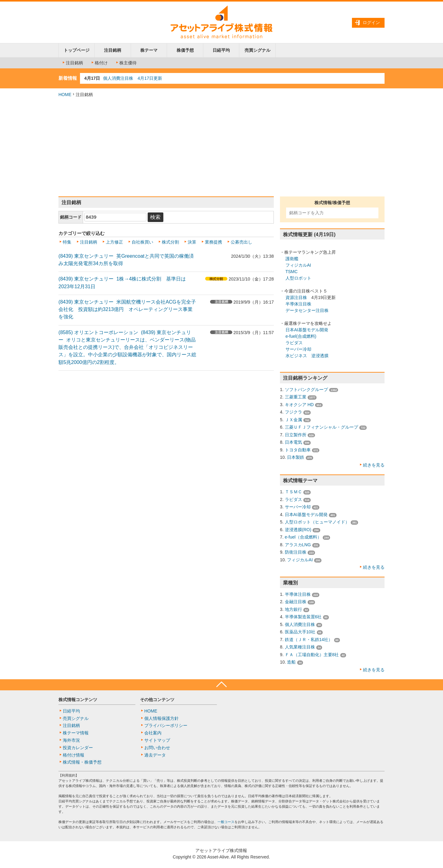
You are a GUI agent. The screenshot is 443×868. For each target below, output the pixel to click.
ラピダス (294, 343)
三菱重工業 (296, 397)
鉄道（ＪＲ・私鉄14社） (309, 640)
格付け (99, 63)
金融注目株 (296, 602)
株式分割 (170, 242)
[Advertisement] (221, 147)
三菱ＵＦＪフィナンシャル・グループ (321, 427)
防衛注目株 (296, 552)
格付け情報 (74, 755)
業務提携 (214, 242)
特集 (67, 242)
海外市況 (71, 740)
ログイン (371, 22)
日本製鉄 (296, 457)
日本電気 (293, 442)
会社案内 (153, 733)
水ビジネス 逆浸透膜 (307, 356)
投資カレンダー (78, 748)
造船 (291, 662)
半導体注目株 (298, 304)
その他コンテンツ (157, 700)
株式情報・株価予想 (82, 762)
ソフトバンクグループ (306, 390)
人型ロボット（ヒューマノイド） (317, 522)
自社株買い (142, 242)
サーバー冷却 (298, 349)
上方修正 (114, 242)
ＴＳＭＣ (293, 492)
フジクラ (293, 412)
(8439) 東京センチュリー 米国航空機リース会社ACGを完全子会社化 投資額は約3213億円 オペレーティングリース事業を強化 (127, 309)
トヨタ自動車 (298, 450)
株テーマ (149, 50)
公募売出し (241, 242)
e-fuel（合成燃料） (303, 537)
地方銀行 (293, 609)
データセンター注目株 (307, 310)
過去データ (155, 755)
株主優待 (126, 63)
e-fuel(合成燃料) (301, 336)
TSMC (292, 272)
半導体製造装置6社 (303, 617)
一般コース (226, 822)
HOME (65, 95)
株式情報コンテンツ (78, 700)
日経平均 (221, 50)
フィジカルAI (298, 265)
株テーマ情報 (76, 733)
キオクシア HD (299, 405)
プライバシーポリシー (166, 725)
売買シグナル (257, 50)
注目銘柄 (113, 50)
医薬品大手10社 (300, 632)
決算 (192, 242)
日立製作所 (296, 435)
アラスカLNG (298, 545)
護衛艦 (292, 259)
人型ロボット (298, 278)
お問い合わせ (157, 748)
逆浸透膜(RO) (298, 530)
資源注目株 (296, 297)
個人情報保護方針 (162, 718)
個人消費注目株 (300, 624)
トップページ (77, 50)
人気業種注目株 (300, 647)
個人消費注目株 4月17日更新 (132, 78)
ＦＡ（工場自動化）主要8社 (312, 655)
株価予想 (185, 50)
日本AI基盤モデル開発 (307, 330)
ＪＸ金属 (293, 420)
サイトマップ (157, 740)
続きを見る (374, 465)
